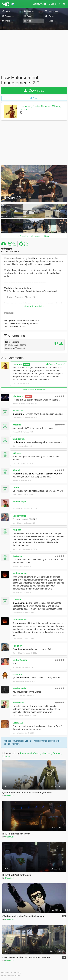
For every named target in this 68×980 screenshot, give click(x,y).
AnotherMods (19, 688)
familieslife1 (19, 439)
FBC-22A (17, 530)
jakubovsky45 (19, 502)
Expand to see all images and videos (34, 236)
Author (26, 364)
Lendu (16, 487)
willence (17, 453)
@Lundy (39, 474)
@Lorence (18, 623)
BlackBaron (18, 396)
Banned (29, 396)
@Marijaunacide (21, 603)
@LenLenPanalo (21, 678)
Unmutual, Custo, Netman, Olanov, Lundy (32, 755)
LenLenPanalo (20, 660)
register (38, 741)
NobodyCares (19, 516)
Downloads (12, 245)
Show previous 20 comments (34, 390)
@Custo (58, 474)
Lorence (17, 600)
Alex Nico (17, 470)
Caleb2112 (18, 723)
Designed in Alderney (11, 973)
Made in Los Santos (10, 976)
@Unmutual (18, 414)
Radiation (17, 646)
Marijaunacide (20, 573)
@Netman (48, 474)
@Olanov (17, 442)
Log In (28, 741)
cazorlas (17, 425)
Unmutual (17, 364)
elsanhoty (17, 674)
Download (34, 90)
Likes (26, 245)
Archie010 (18, 411)
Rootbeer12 (18, 703)
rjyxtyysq (17, 556)
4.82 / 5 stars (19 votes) (10, 251)
